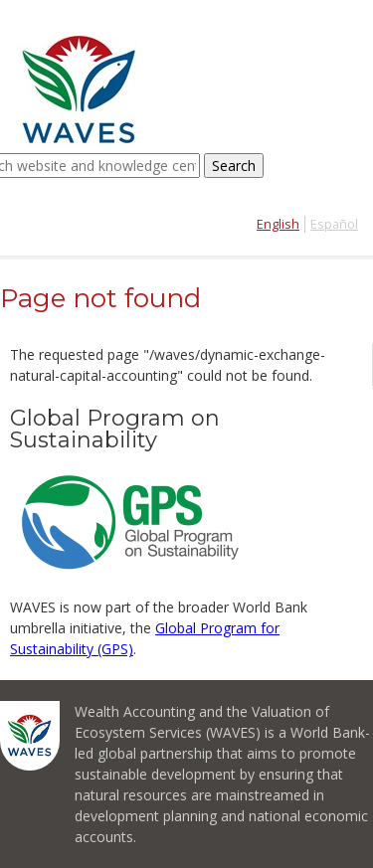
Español (334, 224)
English (278, 224)
